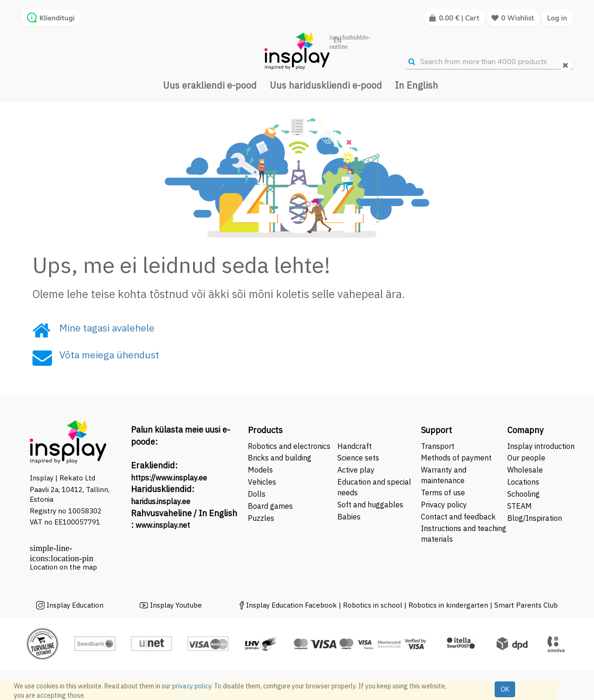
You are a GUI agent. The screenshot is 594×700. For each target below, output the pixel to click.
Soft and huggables (370, 505)
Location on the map (63, 567)
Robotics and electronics (289, 446)
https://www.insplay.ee (169, 478)
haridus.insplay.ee (161, 501)
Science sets (359, 458)
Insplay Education (75, 605)
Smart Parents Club (526, 605)
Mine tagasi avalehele (107, 328)
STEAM (520, 506)
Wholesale (525, 470)
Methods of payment (456, 458)
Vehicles (262, 482)
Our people (526, 458)
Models (260, 470)
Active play (356, 470)
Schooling (523, 494)
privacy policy (192, 686)
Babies (349, 517)
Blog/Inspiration (535, 518)
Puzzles (261, 518)
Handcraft (355, 446)
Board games (270, 506)
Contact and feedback (458, 517)
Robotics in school (373, 605)
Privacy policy (444, 505)
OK (505, 689)
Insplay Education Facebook (291, 605)
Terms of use (443, 493)
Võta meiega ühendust (109, 355)
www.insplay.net (163, 525)
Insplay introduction (541, 446)
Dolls (257, 494)
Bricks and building (280, 458)
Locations (523, 482)
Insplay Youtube (176, 605)
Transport (438, 446)
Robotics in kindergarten (449, 605)
